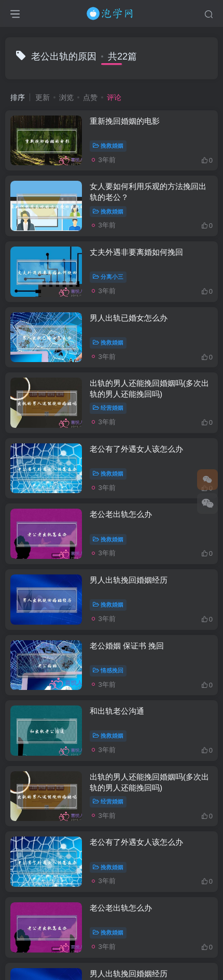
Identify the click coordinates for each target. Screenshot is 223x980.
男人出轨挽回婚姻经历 (129, 580)
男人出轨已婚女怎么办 (129, 318)
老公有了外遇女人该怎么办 (136, 449)
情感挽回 (108, 670)
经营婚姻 (108, 408)
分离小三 (108, 277)
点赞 (90, 97)
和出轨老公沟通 (117, 711)
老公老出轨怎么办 (121, 514)
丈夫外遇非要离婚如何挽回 (136, 252)
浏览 (66, 97)
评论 (114, 97)
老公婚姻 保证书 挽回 (127, 646)
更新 (43, 97)
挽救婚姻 (108, 146)
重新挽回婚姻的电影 (125, 121)
